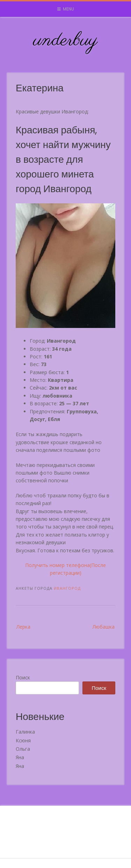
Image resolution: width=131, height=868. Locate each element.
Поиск (23, 677)
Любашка (104, 627)
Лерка (23, 627)
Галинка (25, 732)
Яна (20, 757)
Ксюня (23, 740)
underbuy (65, 41)
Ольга (23, 749)
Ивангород (67, 588)
